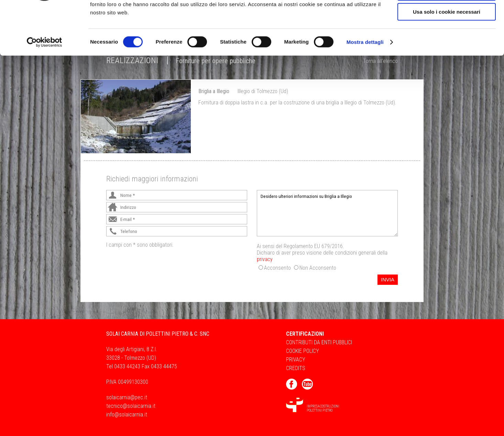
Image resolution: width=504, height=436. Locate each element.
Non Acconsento (318, 268)
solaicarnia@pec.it (127, 397)
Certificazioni (305, 334)
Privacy (296, 360)
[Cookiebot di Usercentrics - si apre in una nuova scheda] (45, 88)
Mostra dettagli (365, 87)
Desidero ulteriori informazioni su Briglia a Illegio (327, 213)
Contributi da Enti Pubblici (319, 342)
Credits (296, 368)
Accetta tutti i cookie (447, 17)
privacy (265, 259)
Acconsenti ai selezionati (447, 37)
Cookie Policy (303, 351)
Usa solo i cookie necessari (447, 57)
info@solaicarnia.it (127, 415)
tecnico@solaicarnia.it (131, 406)
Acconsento (277, 268)
